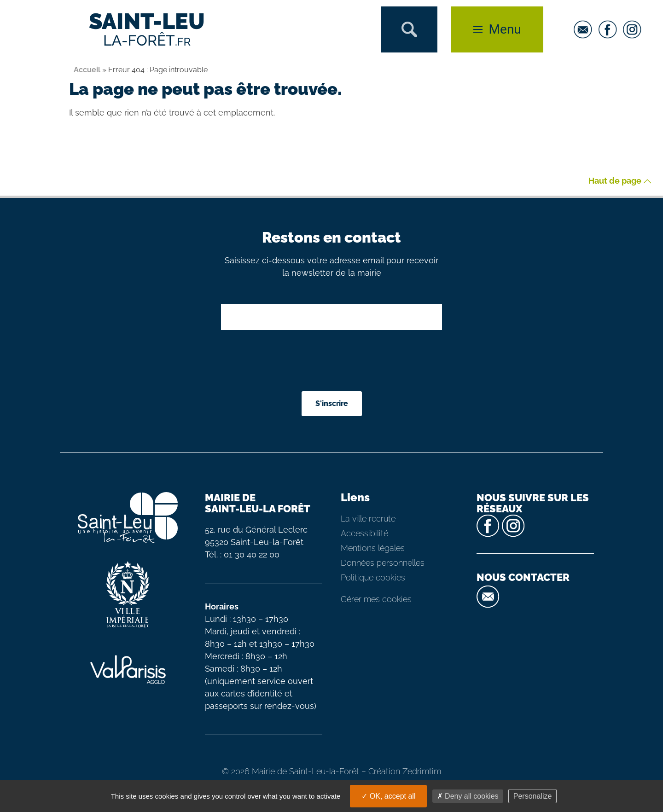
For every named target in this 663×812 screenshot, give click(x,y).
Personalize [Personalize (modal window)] (533, 796)
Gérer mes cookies (376, 599)
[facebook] (610, 29)
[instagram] (634, 29)
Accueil (87, 70)
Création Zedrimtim (405, 771)
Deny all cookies (468, 796)
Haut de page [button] (620, 181)
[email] (585, 29)
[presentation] (332, 362)
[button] (409, 29)
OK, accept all (388, 796)
